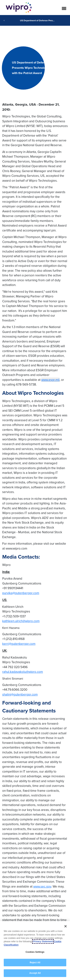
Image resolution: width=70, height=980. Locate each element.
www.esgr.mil (50, 380)
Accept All (35, 973)
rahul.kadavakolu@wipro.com (23, 672)
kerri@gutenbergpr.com (19, 644)
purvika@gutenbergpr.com (21, 593)
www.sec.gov (42, 886)
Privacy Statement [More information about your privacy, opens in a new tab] (43, 941)
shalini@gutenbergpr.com (20, 694)
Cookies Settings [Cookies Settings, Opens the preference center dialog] (35, 952)
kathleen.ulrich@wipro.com (21, 621)
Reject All (35, 963)
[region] (35, 951)
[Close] (66, 926)
